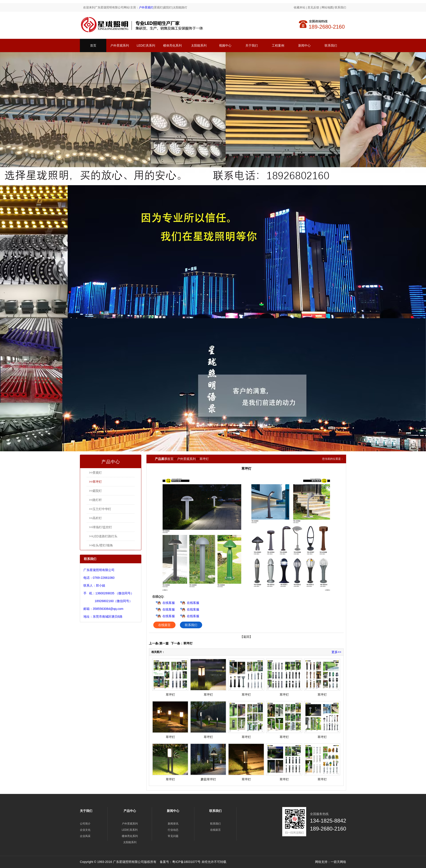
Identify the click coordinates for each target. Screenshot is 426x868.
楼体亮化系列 (172, 45)
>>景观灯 (95, 473)
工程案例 (278, 45)
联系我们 (340, 7)
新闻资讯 (173, 824)
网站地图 (327, 7)
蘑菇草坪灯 (208, 779)
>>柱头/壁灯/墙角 (101, 545)
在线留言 (164, 625)
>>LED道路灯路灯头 (103, 536)
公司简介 (85, 824)
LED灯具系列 (146, 45)
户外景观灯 (146, 7)
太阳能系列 (199, 45)
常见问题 (173, 836)
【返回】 (246, 637)
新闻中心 (304, 45)
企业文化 (85, 830)
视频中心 (225, 45)
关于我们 (252, 45)
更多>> (336, 652)
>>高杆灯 (95, 518)
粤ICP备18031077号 (186, 862)
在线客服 (169, 603)
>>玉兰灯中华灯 (100, 509)
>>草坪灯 (95, 482)
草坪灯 (204, 459)
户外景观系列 (120, 45)
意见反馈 (313, 7)
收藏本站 (300, 7)
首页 (93, 45)
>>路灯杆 (95, 500)
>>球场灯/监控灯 (101, 527)
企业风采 (85, 836)
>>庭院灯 (95, 491)
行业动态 (173, 830)
